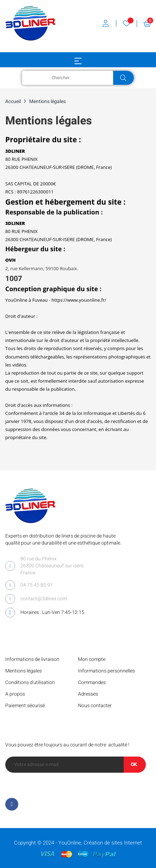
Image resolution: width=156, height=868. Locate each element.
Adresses (88, 694)
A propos (15, 694)
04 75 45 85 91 (37, 585)
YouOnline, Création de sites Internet (100, 843)
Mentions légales (24, 671)
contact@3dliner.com (44, 599)
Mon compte (92, 659)
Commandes (92, 682)
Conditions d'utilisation (30, 682)
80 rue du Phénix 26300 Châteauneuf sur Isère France (52, 566)
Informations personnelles (106, 671)
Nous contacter (95, 706)
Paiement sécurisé (25, 706)
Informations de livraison (32, 659)
